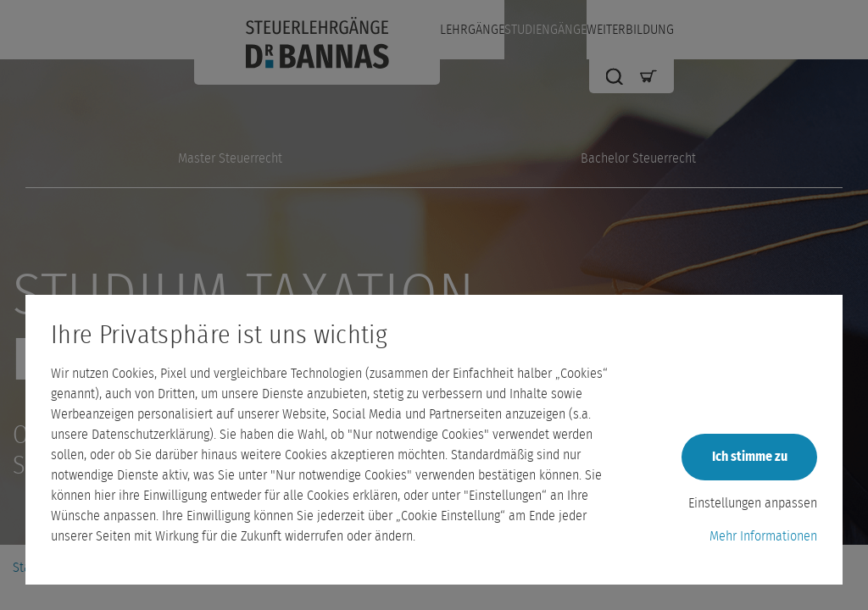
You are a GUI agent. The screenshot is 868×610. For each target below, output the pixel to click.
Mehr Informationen (763, 536)
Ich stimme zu (750, 457)
